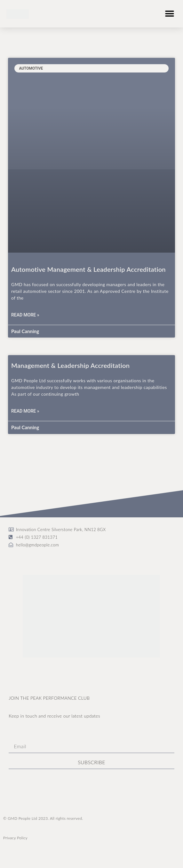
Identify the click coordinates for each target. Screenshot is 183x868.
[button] (169, 14)
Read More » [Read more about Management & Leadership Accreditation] (25, 411)
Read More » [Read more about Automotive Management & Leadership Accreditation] (25, 315)
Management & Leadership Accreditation (70, 365)
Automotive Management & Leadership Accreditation (88, 269)
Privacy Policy (15, 838)
